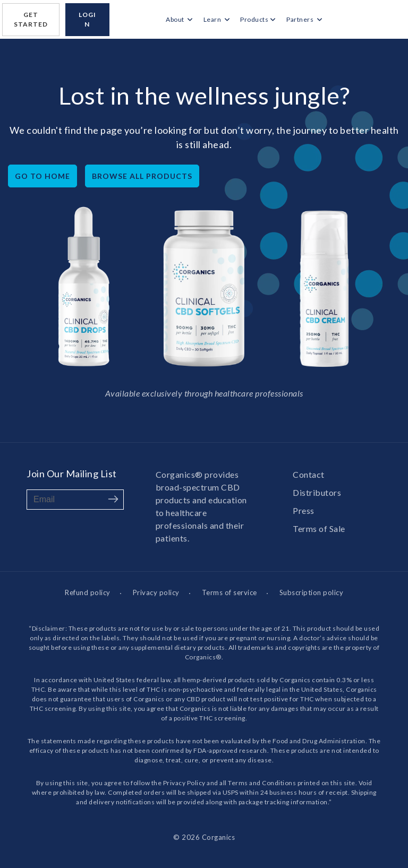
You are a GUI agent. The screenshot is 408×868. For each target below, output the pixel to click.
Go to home (42, 176)
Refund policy (88, 592)
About (176, 19)
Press (304, 510)
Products (254, 19)
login (87, 19)
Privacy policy (156, 592)
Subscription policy (312, 592)
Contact (309, 474)
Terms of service (229, 592)
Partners (301, 19)
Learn (213, 19)
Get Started (31, 19)
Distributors (317, 492)
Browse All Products (142, 176)
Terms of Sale (319, 528)
